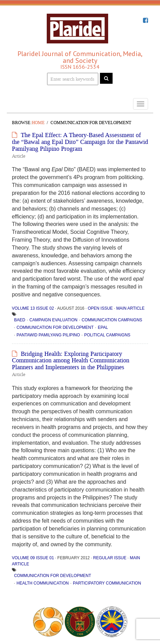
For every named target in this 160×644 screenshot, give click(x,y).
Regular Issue (110, 558)
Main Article (130, 308)
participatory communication (107, 583)
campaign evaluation (53, 320)
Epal (103, 327)
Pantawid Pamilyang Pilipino (48, 335)
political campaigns (107, 335)
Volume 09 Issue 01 (33, 558)
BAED (20, 320)
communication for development (55, 327)
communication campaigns (112, 320)
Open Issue (100, 308)
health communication (43, 583)
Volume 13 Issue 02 (33, 308)
